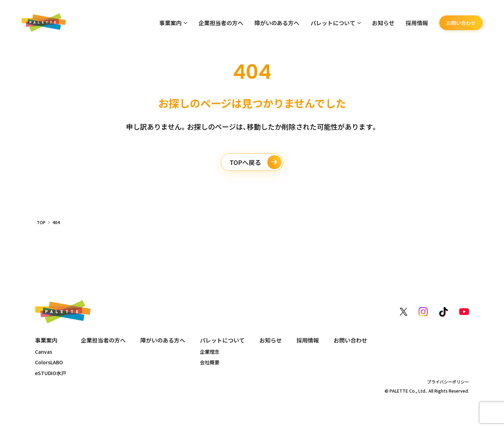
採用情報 (417, 23)
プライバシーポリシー (448, 382)
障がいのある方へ (277, 23)
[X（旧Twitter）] (404, 312)
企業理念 (210, 352)
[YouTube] (464, 312)
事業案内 (173, 23)
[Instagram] (423, 312)
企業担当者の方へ (221, 23)
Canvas (44, 352)
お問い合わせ (461, 23)
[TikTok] (443, 312)
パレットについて (336, 23)
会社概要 (210, 362)
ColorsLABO (49, 362)
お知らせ (383, 23)
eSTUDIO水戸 (51, 373)
